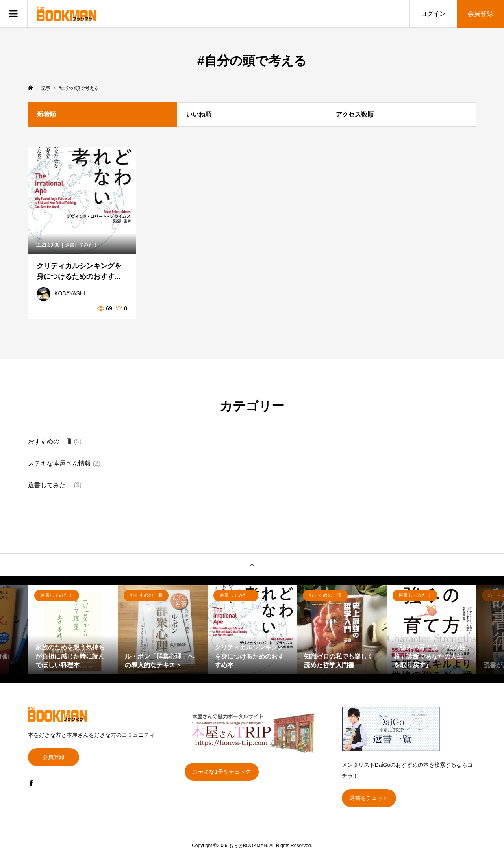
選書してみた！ (50, 485)
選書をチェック (369, 798)
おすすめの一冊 (50, 441)
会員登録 (480, 14)
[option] (73, 630)
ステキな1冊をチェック (222, 772)
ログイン (433, 14)
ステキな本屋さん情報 (59, 463)
